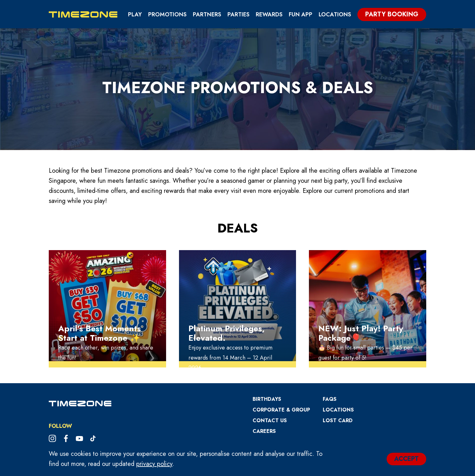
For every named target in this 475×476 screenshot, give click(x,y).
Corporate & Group (281, 410)
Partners (207, 14)
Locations (335, 14)
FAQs (330, 399)
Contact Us (270, 420)
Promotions (167, 14)
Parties (238, 14)
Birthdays (267, 399)
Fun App (301, 14)
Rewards (269, 14)
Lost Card (338, 420)
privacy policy (154, 464)
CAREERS (264, 431)
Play (135, 14)
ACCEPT (406, 459)
